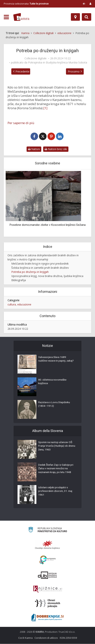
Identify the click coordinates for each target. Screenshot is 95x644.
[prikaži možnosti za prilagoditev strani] (84, 4)
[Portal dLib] (47, 575)
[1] (45, 108)
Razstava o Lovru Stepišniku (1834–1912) (55, 405)
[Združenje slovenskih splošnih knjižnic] (48, 589)
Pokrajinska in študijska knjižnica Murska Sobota (58, 63)
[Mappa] (75, 17)
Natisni (34, 149)
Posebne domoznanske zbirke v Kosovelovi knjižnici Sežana (47, 225)
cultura (12, 305)
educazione (24, 305)
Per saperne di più (21, 123)
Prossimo (75, 71)
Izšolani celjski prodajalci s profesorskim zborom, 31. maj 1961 (56, 492)
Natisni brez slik (56, 149)
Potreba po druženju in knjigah (30, 272)
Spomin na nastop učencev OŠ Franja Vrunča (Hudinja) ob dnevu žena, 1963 (56, 447)
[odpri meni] (6, 17)
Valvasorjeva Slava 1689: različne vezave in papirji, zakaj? (53, 362)
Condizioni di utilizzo (46, 638)
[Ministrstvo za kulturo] (48, 531)
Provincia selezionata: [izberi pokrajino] (26, 4)
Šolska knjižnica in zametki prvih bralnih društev (40, 268)
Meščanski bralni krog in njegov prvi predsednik (40, 264)
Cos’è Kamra (25, 638)
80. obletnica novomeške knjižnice (53, 382)
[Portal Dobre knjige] (47, 618)
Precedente (21, 71)
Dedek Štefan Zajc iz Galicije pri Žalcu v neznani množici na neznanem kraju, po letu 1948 (57, 469)
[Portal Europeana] (48, 560)
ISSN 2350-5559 (68, 638)
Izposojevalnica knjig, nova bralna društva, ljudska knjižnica (47, 276)
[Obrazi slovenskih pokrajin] (48, 604)
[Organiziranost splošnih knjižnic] (47, 545)
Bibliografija (19, 280)
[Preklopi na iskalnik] (87, 17)
